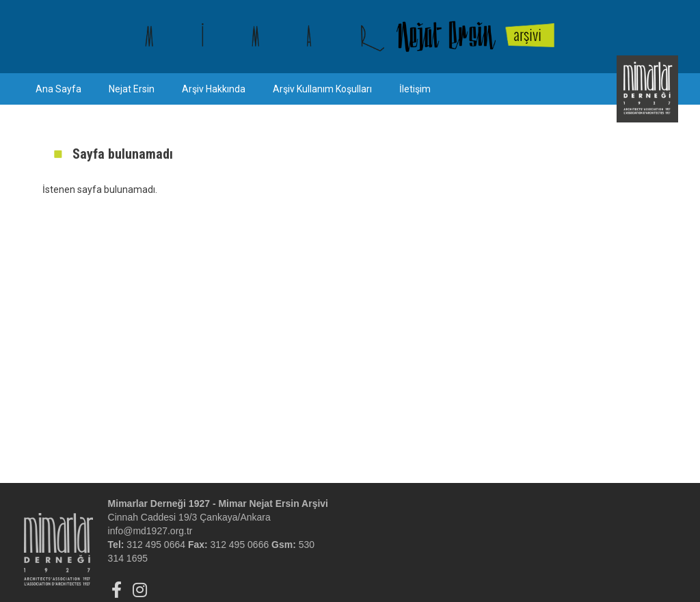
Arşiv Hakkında (214, 89)
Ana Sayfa (58, 89)
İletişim (415, 89)
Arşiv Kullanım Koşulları (322, 89)
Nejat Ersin (132, 89)
